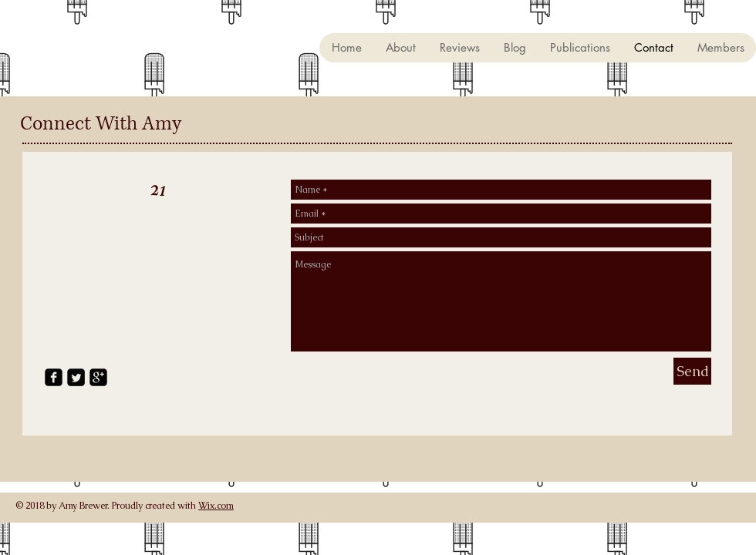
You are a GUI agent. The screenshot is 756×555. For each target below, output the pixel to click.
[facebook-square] (54, 377)
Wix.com (216, 506)
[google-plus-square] (98, 377)
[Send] (692, 371)
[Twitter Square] (76, 377)
